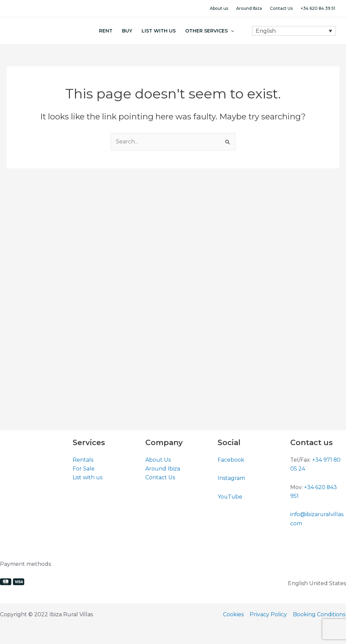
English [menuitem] (266, 31)
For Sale (84, 469)
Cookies (235, 614)
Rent (106, 31)
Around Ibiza (249, 8)
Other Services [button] (209, 31)
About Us (158, 460)
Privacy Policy (270, 614)
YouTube (230, 497)
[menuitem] (294, 31)
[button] (231, 31)
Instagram (231, 478)
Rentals (83, 460)
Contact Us (281, 8)
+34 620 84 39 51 (318, 8)
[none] (294, 31)
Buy (127, 31)
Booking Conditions (320, 614)
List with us (88, 478)
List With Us (159, 31)
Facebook (231, 460)
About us (219, 8)
